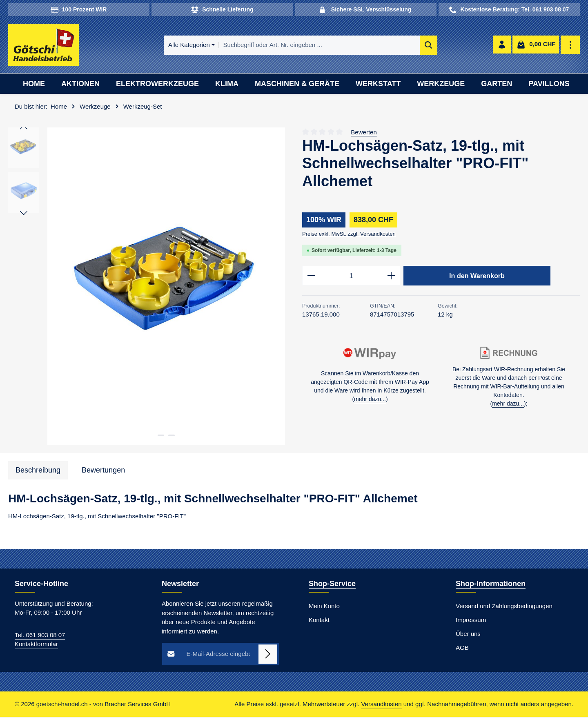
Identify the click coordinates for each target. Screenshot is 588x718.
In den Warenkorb (477, 276)
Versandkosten (381, 705)
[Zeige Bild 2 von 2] (171, 436)
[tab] (38, 471)
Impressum (471, 621)
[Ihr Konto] (502, 46)
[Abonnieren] (268, 655)
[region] (147, 287)
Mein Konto (324, 607)
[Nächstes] (24, 214)
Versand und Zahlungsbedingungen (504, 607)
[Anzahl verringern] (311, 277)
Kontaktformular (36, 645)
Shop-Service (332, 584)
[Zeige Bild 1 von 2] (161, 436)
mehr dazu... (370, 401)
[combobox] (305, 46)
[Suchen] (414, 46)
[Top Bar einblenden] (571, 46)
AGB (462, 648)
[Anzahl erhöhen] (391, 277)
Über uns (468, 634)
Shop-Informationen (491, 584)
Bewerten (364, 133)
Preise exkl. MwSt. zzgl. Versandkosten (349, 235)
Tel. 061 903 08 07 (40, 636)
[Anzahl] (351, 277)
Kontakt (319, 621)
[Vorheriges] (24, 129)
